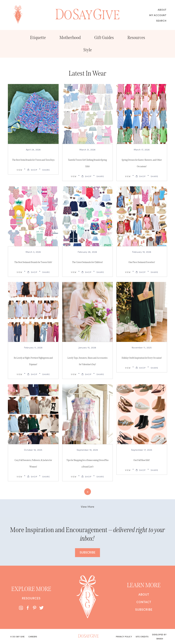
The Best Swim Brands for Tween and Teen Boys (33, 160)
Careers (33, 636)
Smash (160, 639)
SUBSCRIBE (87, 552)
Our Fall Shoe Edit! (142, 460)
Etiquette (38, 38)
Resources (136, 38)
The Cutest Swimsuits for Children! (87, 262)
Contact (144, 602)
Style (88, 50)
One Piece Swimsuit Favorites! (142, 262)
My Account (158, 15)
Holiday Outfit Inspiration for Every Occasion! (142, 358)
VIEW (20, 170)
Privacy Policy (124, 636)
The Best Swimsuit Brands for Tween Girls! (33, 262)
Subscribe (144, 609)
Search (161, 21)
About (162, 10)
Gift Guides (104, 38)
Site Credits (142, 636)
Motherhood (70, 38)
